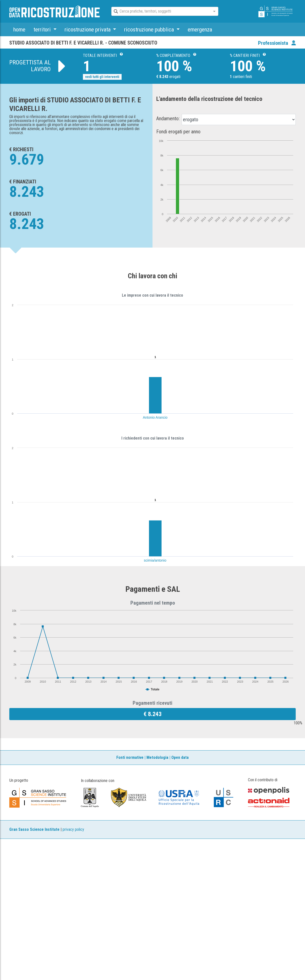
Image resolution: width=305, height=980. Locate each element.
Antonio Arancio (155, 417)
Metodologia (157, 757)
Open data (180, 757)
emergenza (200, 29)
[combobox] (160, 12)
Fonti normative (130, 757)
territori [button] (43, 29)
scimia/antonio (155, 560)
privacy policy (73, 829)
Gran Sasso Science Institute (34, 829)
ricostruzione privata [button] (88, 29)
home (19, 29)
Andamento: (168, 119)
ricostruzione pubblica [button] (150, 29)
